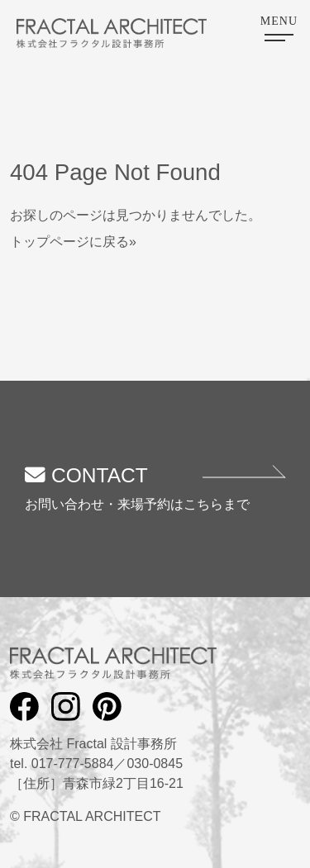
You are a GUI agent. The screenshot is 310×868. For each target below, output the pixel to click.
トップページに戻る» (73, 242)
